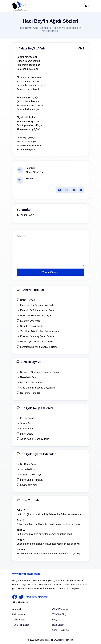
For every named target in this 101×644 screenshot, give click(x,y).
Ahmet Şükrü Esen (35, 172)
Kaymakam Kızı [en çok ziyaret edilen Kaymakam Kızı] (28, 485)
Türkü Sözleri (19, 620)
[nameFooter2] (22, 597)
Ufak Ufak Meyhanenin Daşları (36, 316)
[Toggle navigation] (76, 6)
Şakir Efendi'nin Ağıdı (31, 326)
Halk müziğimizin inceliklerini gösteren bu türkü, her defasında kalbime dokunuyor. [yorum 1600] (50, 514)
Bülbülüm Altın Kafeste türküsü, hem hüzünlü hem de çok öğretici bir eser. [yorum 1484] (50, 554)
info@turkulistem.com (37, 597)
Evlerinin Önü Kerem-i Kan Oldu (37, 310)
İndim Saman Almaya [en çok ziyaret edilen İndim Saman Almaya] (31, 480)
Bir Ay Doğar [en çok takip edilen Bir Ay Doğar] (27, 434)
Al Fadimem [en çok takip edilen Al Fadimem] (26, 429)
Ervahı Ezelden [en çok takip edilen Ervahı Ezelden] (28, 418)
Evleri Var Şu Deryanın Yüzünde (37, 305)
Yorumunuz (21, 236)
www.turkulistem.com (26, 574)
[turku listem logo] (20, 6)
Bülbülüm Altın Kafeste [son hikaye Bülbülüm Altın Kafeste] (32, 383)
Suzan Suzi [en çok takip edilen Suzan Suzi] (26, 423)
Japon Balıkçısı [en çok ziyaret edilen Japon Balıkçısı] (28, 469)
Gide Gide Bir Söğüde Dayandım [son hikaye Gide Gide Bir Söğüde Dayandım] (37, 388)
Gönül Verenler (60, 609)
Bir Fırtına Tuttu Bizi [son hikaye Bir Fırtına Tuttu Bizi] (31, 393)
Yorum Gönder (51, 272)
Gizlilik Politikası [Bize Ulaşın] (61, 630)
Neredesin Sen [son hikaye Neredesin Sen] (28, 377)
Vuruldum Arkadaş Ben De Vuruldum (39, 331)
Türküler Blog (59, 614)
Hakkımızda (19, 614)
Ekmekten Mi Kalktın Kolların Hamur (39, 347)
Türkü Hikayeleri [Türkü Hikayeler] (21, 625)
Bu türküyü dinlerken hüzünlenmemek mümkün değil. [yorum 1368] (44, 534)
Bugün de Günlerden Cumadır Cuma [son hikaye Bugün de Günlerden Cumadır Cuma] (39, 372)
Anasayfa (17, 609)
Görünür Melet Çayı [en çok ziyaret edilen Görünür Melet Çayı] (31, 475)
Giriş (55, 620)
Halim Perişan (28, 300)
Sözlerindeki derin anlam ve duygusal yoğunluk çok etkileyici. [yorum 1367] (49, 544)
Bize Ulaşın (58, 625)
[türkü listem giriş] (86, 6)
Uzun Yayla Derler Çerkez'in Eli (37, 342)
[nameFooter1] (15, 597)
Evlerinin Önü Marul (31, 321)
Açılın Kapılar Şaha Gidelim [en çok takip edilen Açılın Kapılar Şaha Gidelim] (35, 439)
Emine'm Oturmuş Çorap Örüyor (37, 336)
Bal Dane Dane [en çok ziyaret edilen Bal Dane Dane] (28, 464)
